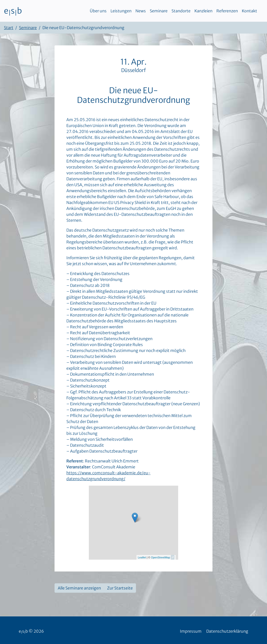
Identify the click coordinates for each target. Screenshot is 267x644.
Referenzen (227, 11)
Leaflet (142, 557)
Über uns (98, 11)
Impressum (191, 631)
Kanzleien (203, 11)
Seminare (159, 11)
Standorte (181, 11)
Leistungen (121, 11)
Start (9, 28)
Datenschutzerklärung (227, 631)
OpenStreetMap (161, 557)
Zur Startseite (120, 588)
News (141, 11)
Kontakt (249, 11)
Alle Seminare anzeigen (79, 588)
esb (13, 11)
